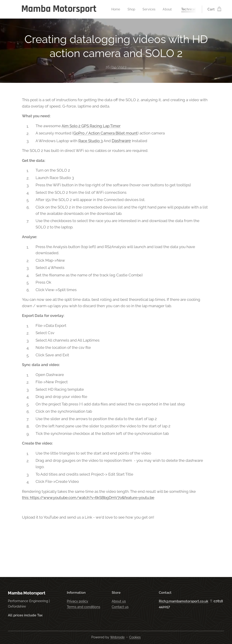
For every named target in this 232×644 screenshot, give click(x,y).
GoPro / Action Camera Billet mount (105, 133)
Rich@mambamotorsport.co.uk (184, 601)
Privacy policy (77, 601)
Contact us (120, 607)
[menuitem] (117, 9)
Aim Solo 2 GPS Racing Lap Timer (91, 126)
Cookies (135, 637)
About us (119, 601)
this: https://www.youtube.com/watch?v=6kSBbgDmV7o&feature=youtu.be (88, 498)
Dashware (121, 141)
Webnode (117, 637)
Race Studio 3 (91, 141)
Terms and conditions (83, 607)
